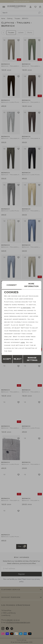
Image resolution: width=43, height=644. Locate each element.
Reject (18, 359)
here (23, 342)
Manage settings (32, 359)
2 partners (26, 308)
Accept (7, 359)
